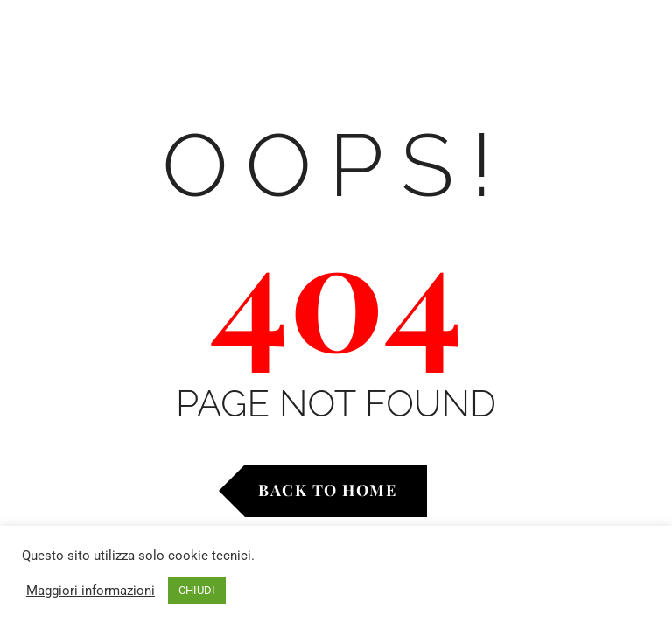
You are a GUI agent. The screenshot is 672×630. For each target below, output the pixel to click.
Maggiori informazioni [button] (91, 591)
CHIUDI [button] (197, 590)
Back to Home (327, 490)
